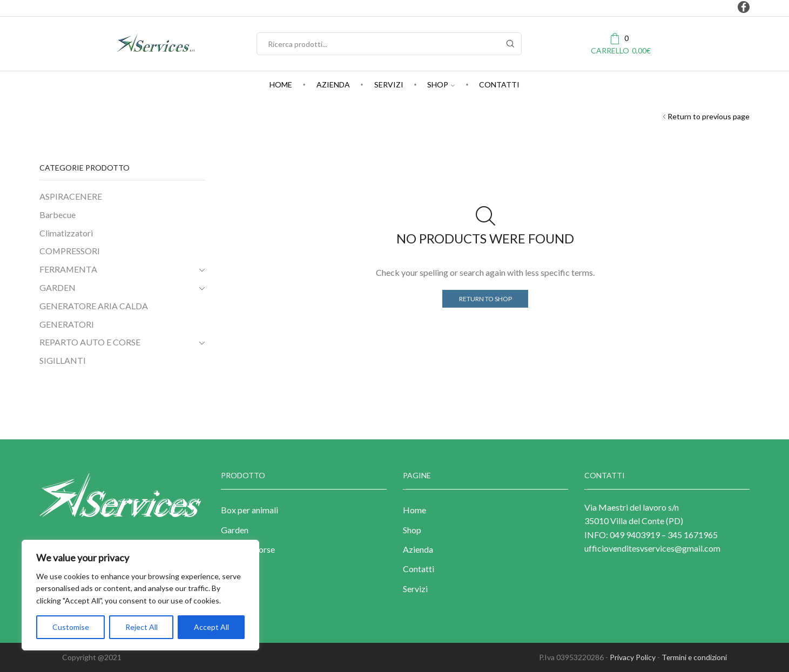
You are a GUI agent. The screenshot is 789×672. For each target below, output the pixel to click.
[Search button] (510, 44)
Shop (441, 84)
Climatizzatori (66, 233)
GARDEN (58, 287)
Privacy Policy (632, 657)
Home (281, 84)
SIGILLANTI (63, 360)
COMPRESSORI (70, 251)
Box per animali (249, 510)
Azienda (333, 84)
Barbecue (58, 215)
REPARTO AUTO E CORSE (90, 342)
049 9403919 (634, 535)
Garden (235, 530)
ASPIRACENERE (71, 196)
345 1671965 (693, 535)
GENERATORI (67, 324)
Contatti (499, 84)
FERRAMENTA (68, 269)
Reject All (141, 627)
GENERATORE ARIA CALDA (94, 306)
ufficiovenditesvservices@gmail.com (652, 548)
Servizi (389, 84)
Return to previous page (709, 116)
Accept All (211, 627)
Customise (71, 627)
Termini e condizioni (694, 657)
